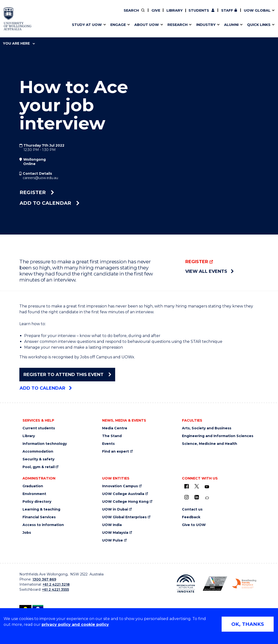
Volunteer (123, 14)
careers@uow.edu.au (40, 178)
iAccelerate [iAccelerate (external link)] (212, 14)
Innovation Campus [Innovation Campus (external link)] (120, 486)
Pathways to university (33, 14)
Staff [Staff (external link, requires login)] (227, 10)
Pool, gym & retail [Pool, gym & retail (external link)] (39, 467)
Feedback (191, 517)
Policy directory (37, 502)
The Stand (112, 436)
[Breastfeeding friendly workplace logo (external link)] (244, 583)
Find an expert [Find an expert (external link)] (123, 14)
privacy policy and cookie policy (75, 624)
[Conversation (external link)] (207, 498)
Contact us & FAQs (210, 14)
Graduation (33, 486)
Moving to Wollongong (119, 14)
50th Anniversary (207, 14)
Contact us (223, 14)
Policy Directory (120, 14)
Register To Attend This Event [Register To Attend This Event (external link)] (67, 375)
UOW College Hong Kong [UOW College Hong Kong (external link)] (125, 502)
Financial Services (39, 517)
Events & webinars (28, 14)
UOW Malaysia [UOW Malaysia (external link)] (115, 533)
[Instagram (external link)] (187, 497)
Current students (39, 428)
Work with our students (123, 14)
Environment (34, 494)
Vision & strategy (108, 14)
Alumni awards (25, 25)
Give (156, 10)
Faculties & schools (29, 14)
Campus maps (24, 25)
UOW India (112, 525)
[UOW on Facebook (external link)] (187, 486)
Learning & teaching (41, 509)
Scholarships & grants (31, 25)
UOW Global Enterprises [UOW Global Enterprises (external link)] (124, 517)
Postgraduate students (211, 14)
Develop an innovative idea (36, 14)
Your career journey (116, 14)
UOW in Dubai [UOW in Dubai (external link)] (115, 509)
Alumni (17, 14)
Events (108, 444)
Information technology (45, 444)
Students (199, 10)
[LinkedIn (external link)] (197, 497)
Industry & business (30, 25)
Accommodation (38, 452)
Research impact (27, 14)
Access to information (43, 525)
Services (19, 25)
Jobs (27, 533)
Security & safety (38, 459)
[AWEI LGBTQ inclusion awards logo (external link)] (215, 584)
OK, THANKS (248, 624)
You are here (19, 43)
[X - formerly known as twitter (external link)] (197, 486)
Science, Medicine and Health (210, 444)
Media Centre (115, 428)
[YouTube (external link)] (207, 487)
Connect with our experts (35, 25)
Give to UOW (194, 525)
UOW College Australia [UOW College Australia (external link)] (123, 494)
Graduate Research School (36, 25)
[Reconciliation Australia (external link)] (186, 584)
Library (175, 10)
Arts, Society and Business (207, 428)
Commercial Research (207, 14)
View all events (209, 271)
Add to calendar (49, 203)
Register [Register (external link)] (37, 192)
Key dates (20, 14)
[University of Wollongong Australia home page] (18, 19)
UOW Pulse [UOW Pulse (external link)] (113, 540)
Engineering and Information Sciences (218, 436)
